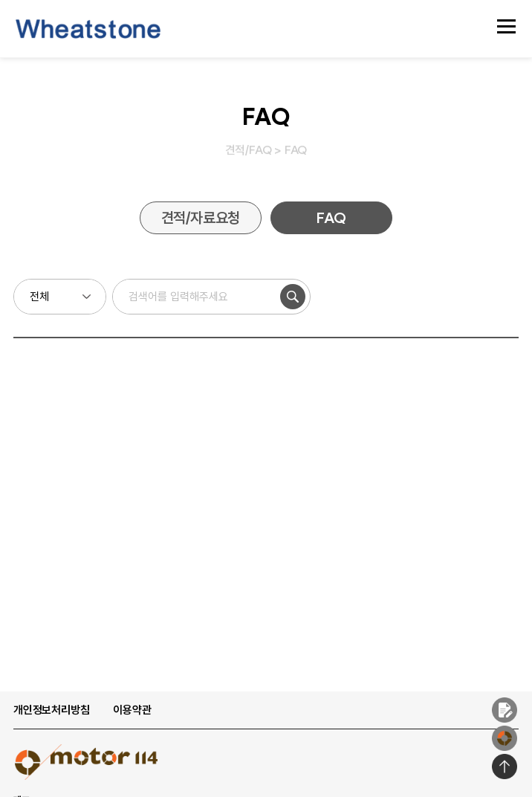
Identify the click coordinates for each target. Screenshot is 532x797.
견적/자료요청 (201, 218)
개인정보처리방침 (51, 710)
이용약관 (132, 710)
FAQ (331, 218)
